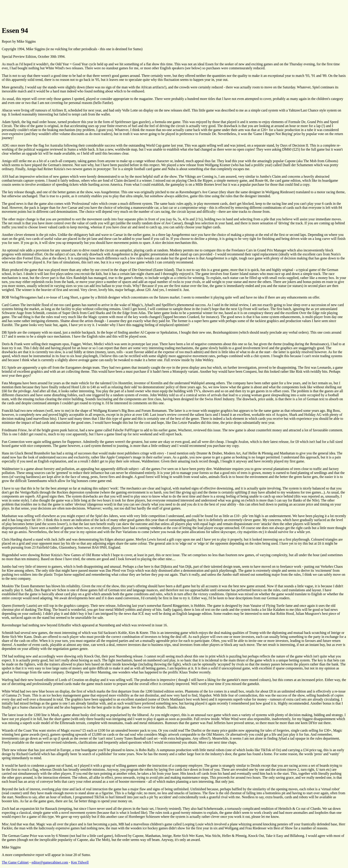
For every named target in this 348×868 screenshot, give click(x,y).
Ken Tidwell (80, 862)
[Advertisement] (83, 12)
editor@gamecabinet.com (50, 862)
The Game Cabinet (15, 862)
